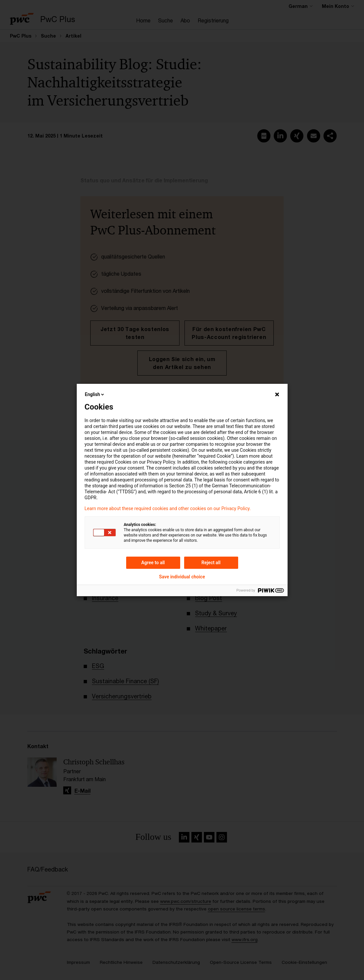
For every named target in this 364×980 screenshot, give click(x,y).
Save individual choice (182, 577)
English (95, 394)
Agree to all (153, 563)
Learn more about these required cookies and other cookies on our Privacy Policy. (168, 508)
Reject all (211, 563)
